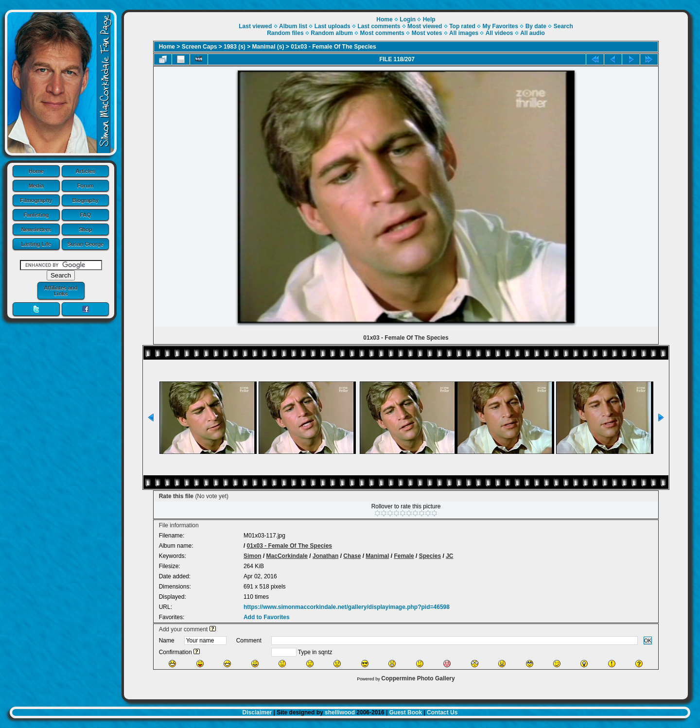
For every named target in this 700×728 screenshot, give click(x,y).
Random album (332, 33)
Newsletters (36, 229)
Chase (352, 556)
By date (536, 26)
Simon (253, 556)
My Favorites (500, 26)
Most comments (382, 33)
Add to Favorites (267, 617)
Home (36, 171)
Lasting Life (36, 244)
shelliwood (340, 712)
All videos (499, 33)
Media (36, 186)
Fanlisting (36, 215)
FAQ (85, 215)
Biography (86, 200)
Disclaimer (257, 712)
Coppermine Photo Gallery (418, 678)
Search (563, 26)
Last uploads (332, 26)
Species (430, 556)
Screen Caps (200, 47)
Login (408, 19)
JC (449, 556)
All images (464, 33)
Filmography (36, 200)
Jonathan (325, 556)
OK (648, 641)
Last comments (379, 26)
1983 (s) (235, 47)
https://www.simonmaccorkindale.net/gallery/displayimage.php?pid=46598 (347, 607)
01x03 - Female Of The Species (333, 47)
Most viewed (425, 26)
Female (404, 556)
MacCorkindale (287, 556)
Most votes (427, 33)
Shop (86, 229)
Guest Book (406, 712)
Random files (285, 33)
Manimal (377, 556)
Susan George (85, 244)
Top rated (462, 26)
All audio (533, 33)
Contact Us (442, 712)
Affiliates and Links (61, 291)
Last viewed (255, 26)
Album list (293, 26)
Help (429, 19)
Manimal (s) (268, 47)
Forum (86, 186)
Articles (86, 171)
